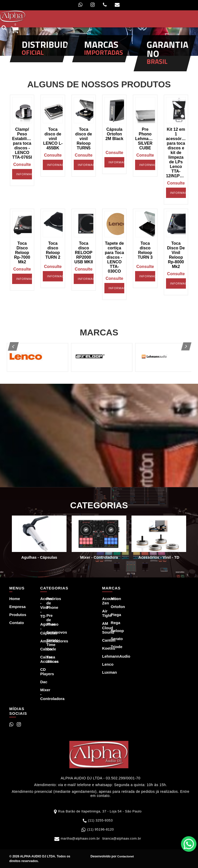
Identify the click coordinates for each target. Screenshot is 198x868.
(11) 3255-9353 (100, 820)
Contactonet (125, 856)
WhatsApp (189, 844)
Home (13, 599)
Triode (112, 647)
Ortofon (112, 607)
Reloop (112, 631)
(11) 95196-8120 (101, 829)
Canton (103, 640)
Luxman (103, 672)
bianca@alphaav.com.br (122, 838)
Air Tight (103, 613)
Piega (112, 615)
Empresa (13, 607)
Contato (13, 623)
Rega (112, 623)
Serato (112, 639)
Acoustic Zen (103, 601)
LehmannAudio (103, 656)
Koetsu (103, 648)
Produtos (13, 615)
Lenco (103, 664)
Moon (112, 599)
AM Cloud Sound (103, 628)
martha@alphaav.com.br (80, 838)
